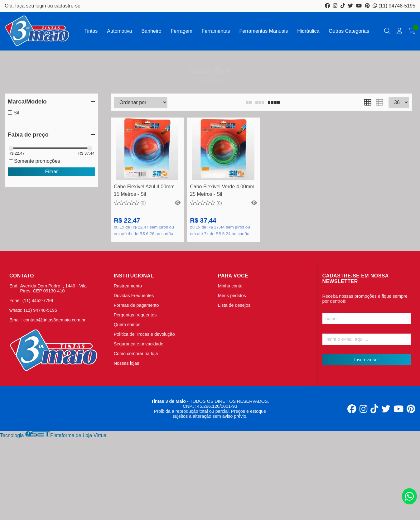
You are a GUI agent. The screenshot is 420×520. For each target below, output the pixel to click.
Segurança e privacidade (139, 344)
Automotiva (119, 31)
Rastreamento (128, 286)
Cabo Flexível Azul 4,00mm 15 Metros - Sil (144, 190)
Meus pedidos (232, 296)
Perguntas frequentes (135, 315)
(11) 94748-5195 (394, 6)
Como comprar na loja (136, 354)
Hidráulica (308, 31)
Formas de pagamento (136, 305)
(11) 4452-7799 (38, 301)
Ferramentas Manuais (264, 31)
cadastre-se (67, 6)
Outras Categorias (349, 31)
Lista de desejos (234, 305)
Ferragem (181, 31)
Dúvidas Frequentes (134, 296)
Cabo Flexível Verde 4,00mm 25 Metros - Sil (222, 190)
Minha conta (230, 286)
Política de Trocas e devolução (144, 334)
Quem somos (127, 325)
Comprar (147, 170)
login (41, 6)
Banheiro (151, 31)
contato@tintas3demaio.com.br (54, 320)
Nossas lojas (127, 363)
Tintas (91, 31)
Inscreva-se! (366, 360)
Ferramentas (216, 31)
